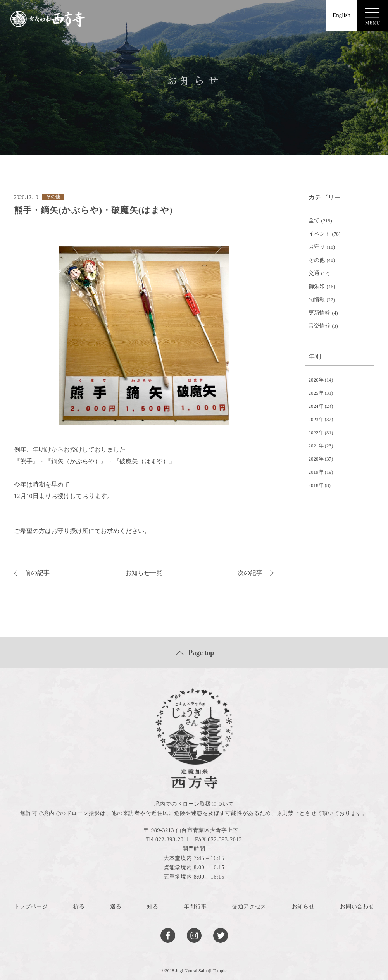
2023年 (316, 419)
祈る (79, 907)
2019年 (316, 472)
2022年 (316, 432)
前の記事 (32, 573)
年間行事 (195, 907)
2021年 (316, 446)
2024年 (316, 406)
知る (153, 907)
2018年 (316, 485)
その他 (317, 260)
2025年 (316, 393)
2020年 (316, 459)
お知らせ (303, 907)
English (341, 15)
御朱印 (317, 286)
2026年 (316, 380)
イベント (319, 234)
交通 (314, 273)
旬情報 (317, 300)
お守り (317, 247)
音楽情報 (319, 326)
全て (314, 221)
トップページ (31, 907)
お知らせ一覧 (144, 573)
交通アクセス (249, 907)
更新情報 (319, 313)
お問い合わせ (357, 907)
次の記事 (255, 573)
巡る (116, 907)
